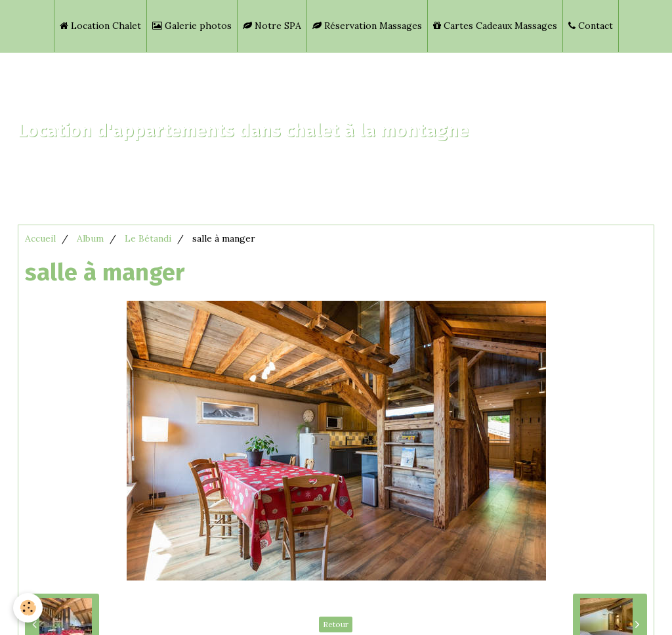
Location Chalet (100, 26)
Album (90, 238)
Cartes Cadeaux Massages (495, 26)
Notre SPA (272, 26)
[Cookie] (28, 608)
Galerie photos (192, 26)
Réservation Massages (367, 26)
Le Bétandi (148, 238)
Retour (336, 624)
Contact (591, 26)
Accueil (40, 238)
